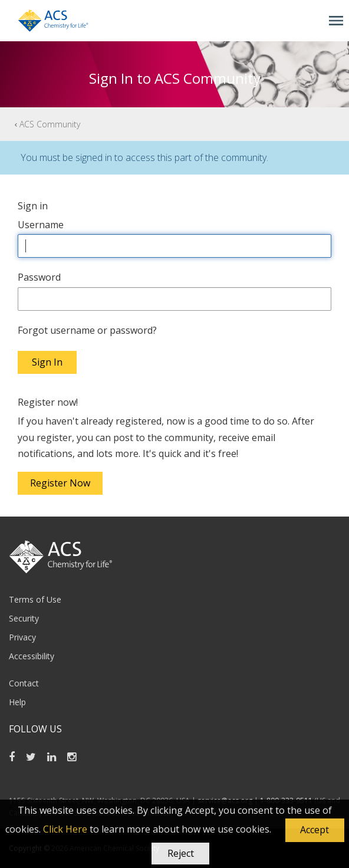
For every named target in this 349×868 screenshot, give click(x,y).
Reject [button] (181, 853)
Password (39, 277)
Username (41, 225)
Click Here (65, 829)
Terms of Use (35, 599)
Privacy (22, 637)
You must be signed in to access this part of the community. (144, 157)
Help (17, 702)
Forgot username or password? (87, 330)
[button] (315, 830)
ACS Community (50, 124)
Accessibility (32, 656)
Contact (24, 683)
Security (24, 618)
